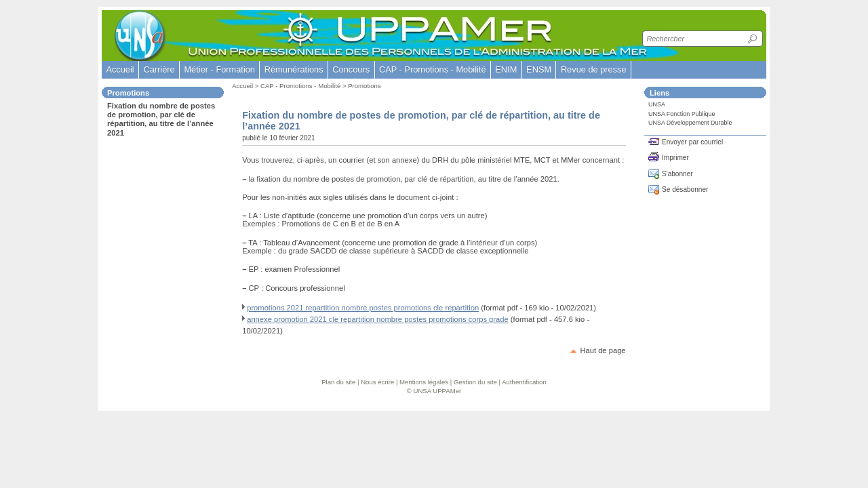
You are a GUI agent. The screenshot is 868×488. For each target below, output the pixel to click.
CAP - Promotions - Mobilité (300, 86)
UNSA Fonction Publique (682, 114)
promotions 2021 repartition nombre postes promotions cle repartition (363, 308)
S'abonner (677, 174)
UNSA (657, 104)
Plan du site (338, 382)
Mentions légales (424, 382)
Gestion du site (475, 382)
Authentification (524, 382)
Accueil (120, 69)
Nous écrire (377, 382)
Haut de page (603, 350)
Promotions (364, 86)
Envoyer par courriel (692, 142)
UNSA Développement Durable (690, 123)
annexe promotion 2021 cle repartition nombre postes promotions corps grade (378, 319)
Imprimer (675, 158)
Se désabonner (685, 189)
